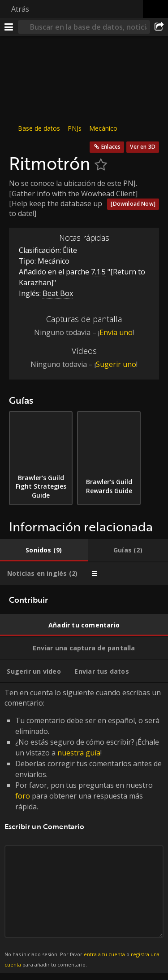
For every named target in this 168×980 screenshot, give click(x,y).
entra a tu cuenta (104, 954)
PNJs (75, 128)
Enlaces (111, 147)
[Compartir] (159, 27)
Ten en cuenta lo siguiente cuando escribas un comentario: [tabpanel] (84, 828)
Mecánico (103, 128)
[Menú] (9, 27)
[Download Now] (133, 204)
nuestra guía (79, 753)
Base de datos (39, 128)
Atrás (20, 9)
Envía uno (116, 332)
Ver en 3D (143, 147)
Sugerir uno (116, 364)
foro (23, 796)
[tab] (44, 550)
